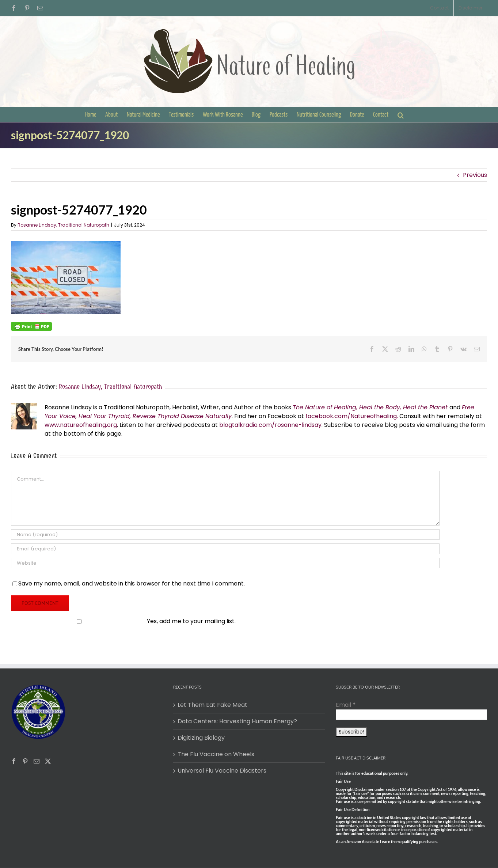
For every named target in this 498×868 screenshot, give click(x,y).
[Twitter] (48, 761)
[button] (401, 114)
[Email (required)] (225, 549)
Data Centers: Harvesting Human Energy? (237, 721)
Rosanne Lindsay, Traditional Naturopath (63, 225)
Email (346, 705)
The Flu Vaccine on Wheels (216, 754)
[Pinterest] (25, 761)
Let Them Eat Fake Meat (212, 705)
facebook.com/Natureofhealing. (352, 416)
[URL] (225, 563)
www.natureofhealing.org (81, 425)
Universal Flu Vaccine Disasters (222, 771)
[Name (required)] (225, 535)
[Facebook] (14, 761)
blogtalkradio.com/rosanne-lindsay (270, 425)
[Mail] (37, 761)
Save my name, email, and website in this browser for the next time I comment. (132, 583)
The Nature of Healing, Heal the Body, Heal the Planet (370, 407)
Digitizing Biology (201, 738)
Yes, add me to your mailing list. (124, 621)
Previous (475, 175)
